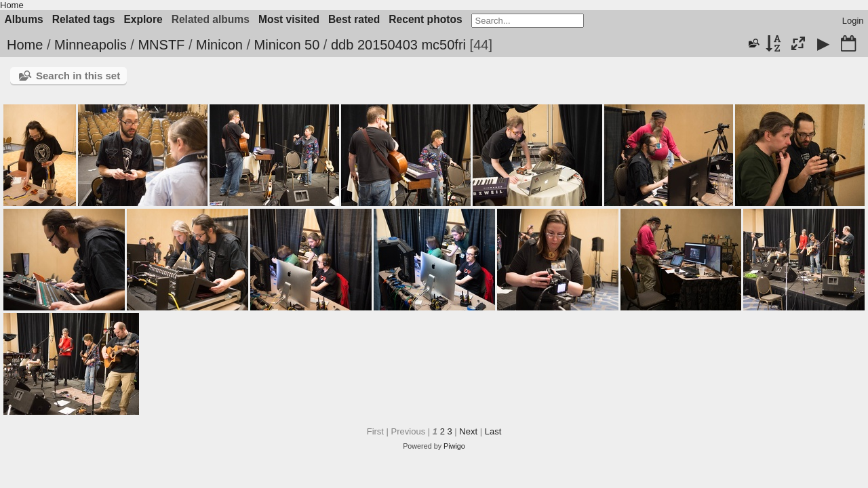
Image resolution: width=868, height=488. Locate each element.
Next (468, 431)
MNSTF (161, 45)
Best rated (354, 19)
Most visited (289, 19)
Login (853, 21)
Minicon (219, 45)
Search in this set (78, 76)
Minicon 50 (287, 45)
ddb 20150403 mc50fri (398, 45)
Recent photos (425, 19)
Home (12, 5)
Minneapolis (91, 45)
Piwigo (454, 446)
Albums (24, 19)
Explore (143, 19)
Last (493, 431)
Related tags (84, 19)
